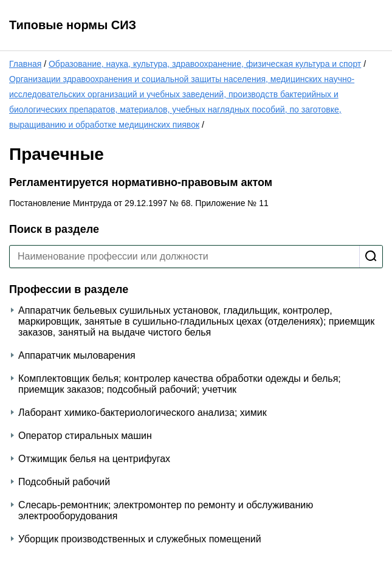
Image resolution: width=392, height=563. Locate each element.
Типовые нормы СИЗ (73, 25)
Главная (25, 64)
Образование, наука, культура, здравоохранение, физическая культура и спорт (205, 64)
